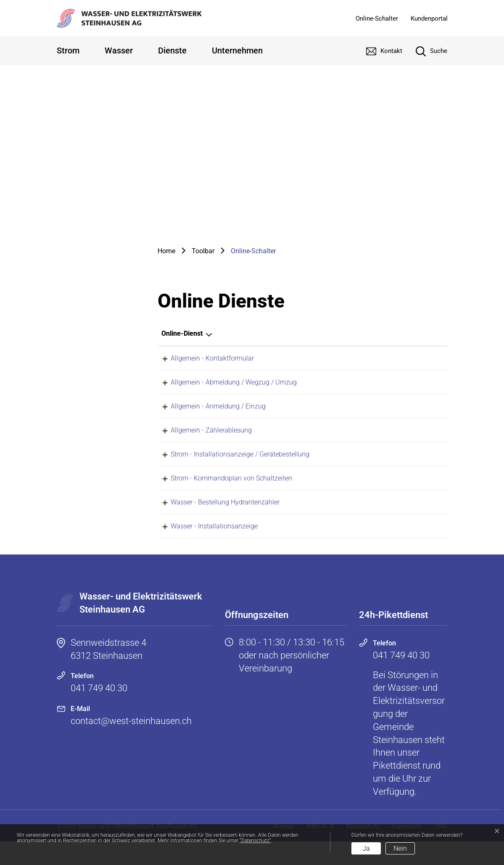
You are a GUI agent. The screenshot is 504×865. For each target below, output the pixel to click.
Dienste (172, 50)
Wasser (119, 50)
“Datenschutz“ (255, 841)
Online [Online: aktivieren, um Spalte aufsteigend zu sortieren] (341, 333)
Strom (68, 50)
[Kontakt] (378, 51)
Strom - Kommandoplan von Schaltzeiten (222, 493)
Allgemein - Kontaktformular (203, 358)
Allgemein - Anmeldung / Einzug (209, 412)
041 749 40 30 (99, 712)
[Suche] (425, 51)
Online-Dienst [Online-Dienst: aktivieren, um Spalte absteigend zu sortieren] (182, 333)
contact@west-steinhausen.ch (131, 744)
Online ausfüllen (365, 359)
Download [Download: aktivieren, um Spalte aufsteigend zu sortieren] (412, 333)
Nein (400, 848)
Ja (366, 848)
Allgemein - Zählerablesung (202, 439)
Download (425, 467)
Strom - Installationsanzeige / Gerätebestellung (231, 466)
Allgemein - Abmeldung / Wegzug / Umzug (224, 385)
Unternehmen (237, 50)
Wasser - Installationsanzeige (205, 547)
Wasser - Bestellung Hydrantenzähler (216, 520)
